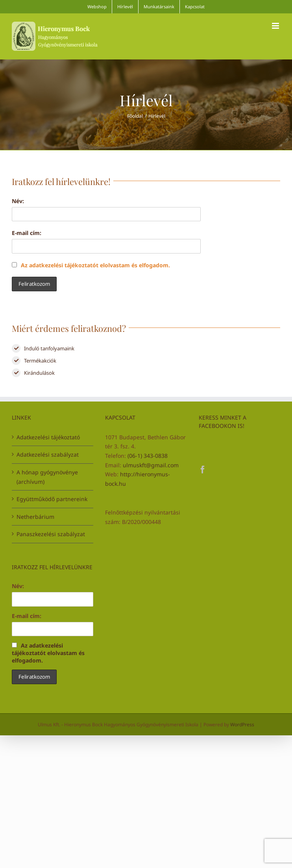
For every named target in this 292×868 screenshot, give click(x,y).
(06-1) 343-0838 (148, 456)
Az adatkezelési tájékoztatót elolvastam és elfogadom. (91, 265)
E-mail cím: (27, 233)
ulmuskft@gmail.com (151, 465)
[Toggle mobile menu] (276, 26)
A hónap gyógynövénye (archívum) (47, 477)
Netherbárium (35, 517)
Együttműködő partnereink (52, 499)
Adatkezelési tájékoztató (48, 437)
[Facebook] (203, 470)
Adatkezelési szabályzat (48, 454)
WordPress (242, 725)
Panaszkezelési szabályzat (51, 534)
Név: (18, 201)
